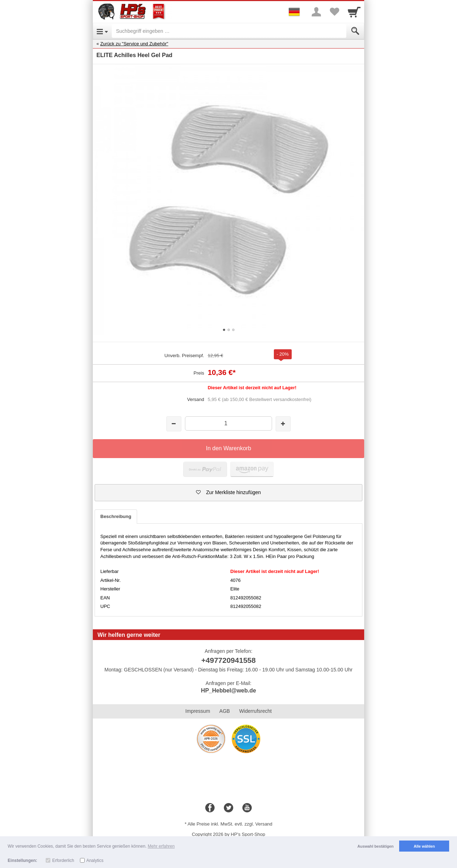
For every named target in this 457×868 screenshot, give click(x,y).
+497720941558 (228, 660)
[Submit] (355, 31)
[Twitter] (228, 808)
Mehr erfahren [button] (161, 846)
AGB (225, 711)
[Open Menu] (102, 31)
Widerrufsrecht (255, 711)
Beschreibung (116, 516)
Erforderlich (63, 861)
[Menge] (228, 423)
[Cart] (354, 12)
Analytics (95, 861)
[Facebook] (210, 808)
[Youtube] (247, 808)
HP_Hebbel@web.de (228, 691)
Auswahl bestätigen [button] (375, 846)
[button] (228, 493)
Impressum (198, 711)
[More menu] (316, 12)
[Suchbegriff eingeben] (229, 31)
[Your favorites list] (334, 12)
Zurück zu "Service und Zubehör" (134, 44)
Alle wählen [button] (424, 846)
